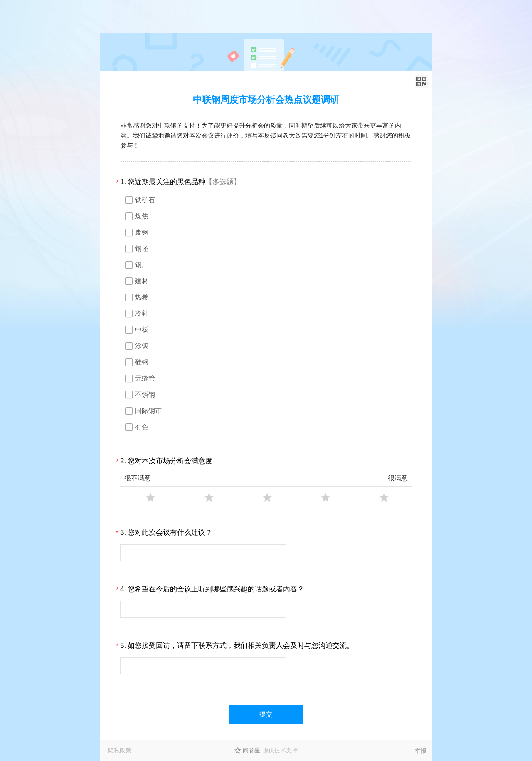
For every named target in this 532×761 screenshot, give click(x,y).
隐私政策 (120, 750)
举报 (421, 751)
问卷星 (251, 750)
